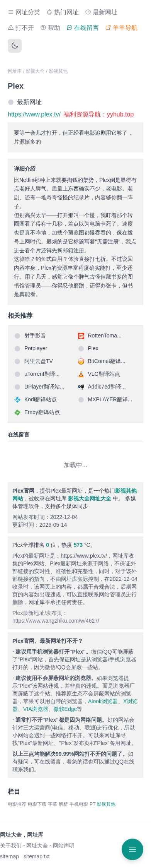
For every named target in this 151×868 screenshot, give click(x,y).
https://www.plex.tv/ (34, 114)
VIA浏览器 (36, 709)
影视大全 (35, 71)
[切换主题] (15, 46)
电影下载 (37, 804)
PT (92, 804)
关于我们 (11, 846)
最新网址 (101, 12)
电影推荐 (17, 804)
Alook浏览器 (103, 701)
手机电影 (79, 804)
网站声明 (64, 846)
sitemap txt (37, 856)
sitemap (9, 856)
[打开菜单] (132, 849)
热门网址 (63, 12)
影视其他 (58, 71)
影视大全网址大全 (90, 498)
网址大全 (37, 846)
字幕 (53, 804)
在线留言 (83, 28)
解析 (63, 804)
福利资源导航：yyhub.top (99, 114)
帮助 (50, 28)
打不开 (21, 28)
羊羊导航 (121, 28)
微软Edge (65, 709)
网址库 (15, 71)
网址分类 (24, 12)
